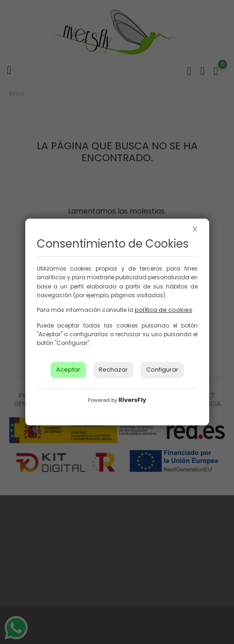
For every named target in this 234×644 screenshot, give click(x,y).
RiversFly (132, 400)
